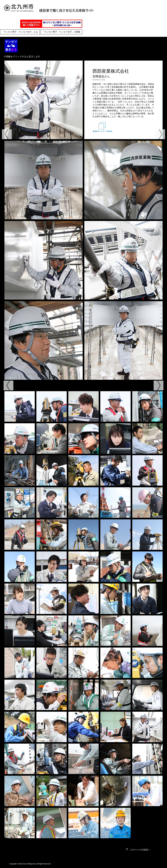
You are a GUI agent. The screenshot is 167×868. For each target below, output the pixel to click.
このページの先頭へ (140, 850)
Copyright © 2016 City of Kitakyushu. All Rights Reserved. (30, 864)
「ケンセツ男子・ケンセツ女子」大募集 (61, 32)
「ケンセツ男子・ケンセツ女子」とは (20, 32)
